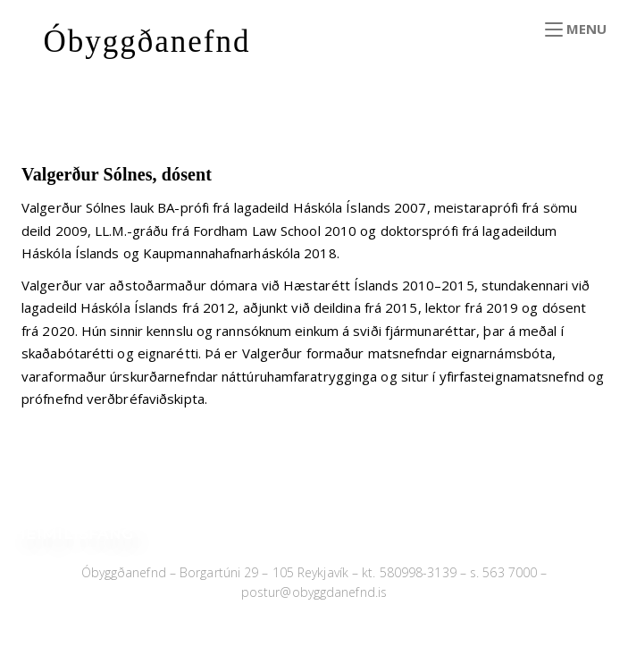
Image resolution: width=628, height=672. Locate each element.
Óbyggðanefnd (147, 42)
